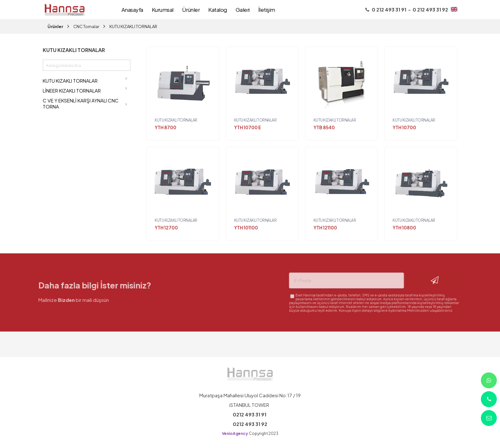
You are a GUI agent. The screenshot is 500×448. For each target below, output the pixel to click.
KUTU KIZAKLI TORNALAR (133, 26)
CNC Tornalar (86, 26)
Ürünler (55, 26)
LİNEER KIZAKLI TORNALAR (85, 90)
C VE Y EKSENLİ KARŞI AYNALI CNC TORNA (85, 103)
